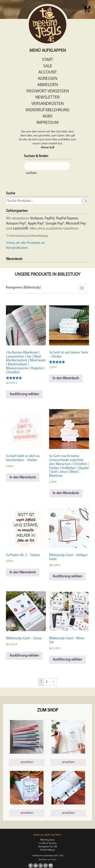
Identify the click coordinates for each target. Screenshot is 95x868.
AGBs (47, 116)
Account (48, 72)
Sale (48, 66)
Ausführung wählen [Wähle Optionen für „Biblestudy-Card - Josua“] (24, 656)
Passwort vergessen (48, 91)
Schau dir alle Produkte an (25, 243)
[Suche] (86, 201)
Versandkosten (47, 104)
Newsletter (47, 97)
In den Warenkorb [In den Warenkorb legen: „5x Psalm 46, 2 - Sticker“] (23, 572)
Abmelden (47, 85)
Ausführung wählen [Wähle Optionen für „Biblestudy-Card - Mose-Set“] (67, 660)
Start (47, 60)
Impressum (47, 123)
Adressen (47, 79)
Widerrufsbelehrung (47, 110)
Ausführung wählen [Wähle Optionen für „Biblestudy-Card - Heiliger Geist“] (67, 576)
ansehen (27, 762)
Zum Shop (48, 710)
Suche (11, 193)
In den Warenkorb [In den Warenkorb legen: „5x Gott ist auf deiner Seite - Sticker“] (66, 378)
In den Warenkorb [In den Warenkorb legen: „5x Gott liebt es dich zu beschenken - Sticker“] (23, 477)
